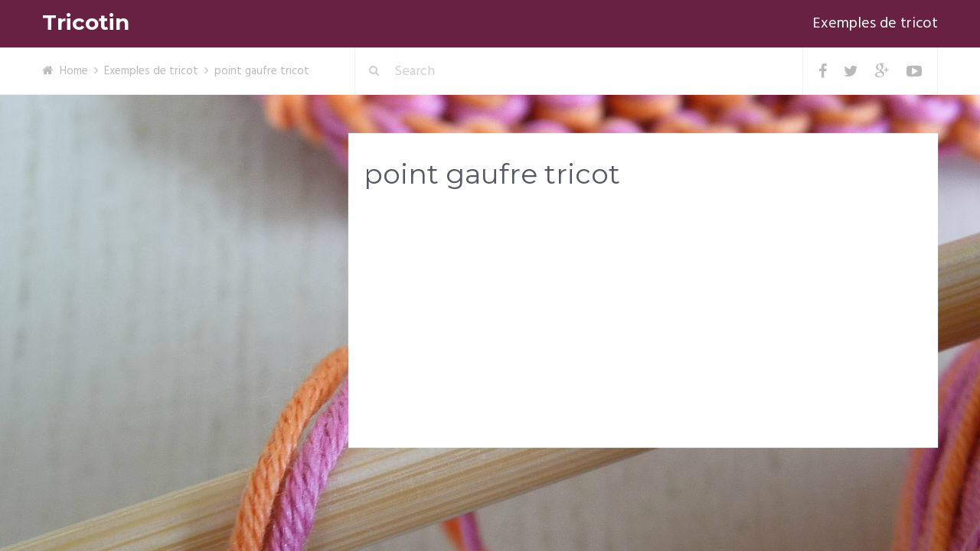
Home (74, 71)
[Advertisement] (643, 322)
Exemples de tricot (875, 24)
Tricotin (86, 23)
